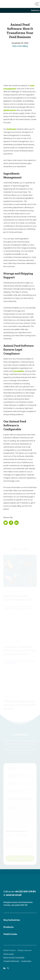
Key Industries (12, 920)
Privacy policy (9, 954)
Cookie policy (26, 961)
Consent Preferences (11, 961)
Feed (14, 46)
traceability (19, 371)
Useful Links (10, 934)
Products (8, 927)
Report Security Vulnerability (14, 958)
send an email (14, 895)
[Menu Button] (36, 4)
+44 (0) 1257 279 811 (25, 892)
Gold (19, 46)
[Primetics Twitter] (8, 968)
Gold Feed (11, 129)
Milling (25, 46)
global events (10, 110)
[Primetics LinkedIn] (4, 968)
